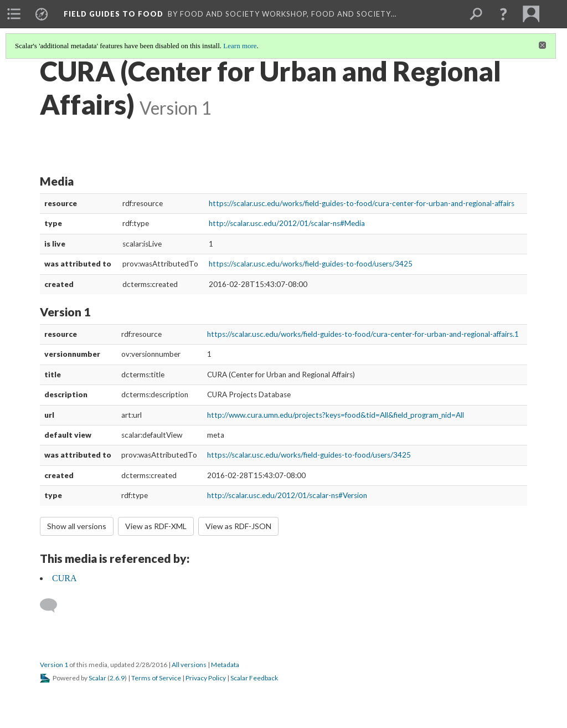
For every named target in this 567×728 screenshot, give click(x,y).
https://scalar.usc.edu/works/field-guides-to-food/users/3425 (311, 264)
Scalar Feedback (254, 678)
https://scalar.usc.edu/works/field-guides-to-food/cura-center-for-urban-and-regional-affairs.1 (363, 334)
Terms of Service (156, 678)
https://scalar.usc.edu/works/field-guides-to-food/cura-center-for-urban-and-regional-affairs (362, 203)
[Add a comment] (53, 606)
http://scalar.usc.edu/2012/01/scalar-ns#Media (287, 223)
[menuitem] (14, 14)
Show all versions (77, 526)
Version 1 (54, 665)
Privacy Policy (206, 678)
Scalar (97, 678)
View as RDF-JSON (238, 526)
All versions (189, 665)
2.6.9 (117, 678)
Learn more (240, 46)
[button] (503, 14)
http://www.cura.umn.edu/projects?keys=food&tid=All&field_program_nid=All (336, 415)
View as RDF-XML (156, 526)
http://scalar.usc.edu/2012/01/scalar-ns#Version (287, 495)
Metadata (225, 665)
